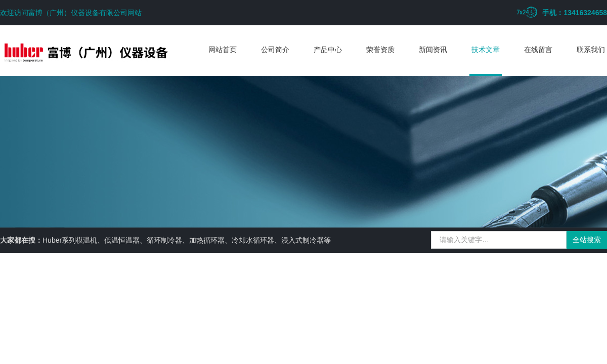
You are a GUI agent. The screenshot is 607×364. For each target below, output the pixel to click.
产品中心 (328, 50)
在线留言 (538, 50)
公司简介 (275, 50)
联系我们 (591, 50)
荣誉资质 (380, 50)
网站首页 (223, 50)
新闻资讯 (433, 50)
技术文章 (486, 50)
